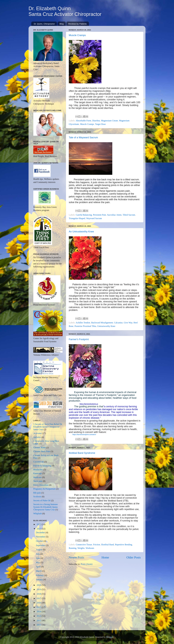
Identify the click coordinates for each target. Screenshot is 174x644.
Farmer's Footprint (79, 339)
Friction (97, 545)
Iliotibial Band (108, 545)
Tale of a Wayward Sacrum (83, 137)
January (40, 580)
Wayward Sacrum (94, 218)
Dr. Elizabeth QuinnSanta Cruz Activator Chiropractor (65, 11)
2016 (39, 603)
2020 (39, 585)
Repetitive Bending (123, 545)
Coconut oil (38, 462)
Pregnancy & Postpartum (44, 489)
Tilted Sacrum (129, 215)
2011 (39, 625)
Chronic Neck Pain (42, 451)
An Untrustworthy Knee (81, 232)
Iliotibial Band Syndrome (82, 453)
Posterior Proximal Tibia (85, 326)
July (38, 554)
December (41, 533)
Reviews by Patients (78, 24)
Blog (62, 24)
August (39, 550)
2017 (39, 598)
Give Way (128, 323)
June (38, 558)
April (38, 567)
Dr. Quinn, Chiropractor (44, 24)
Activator (37, 433)
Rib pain (37, 493)
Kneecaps (38, 473)
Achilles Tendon (83, 323)
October (40, 541)
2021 (39, 529)
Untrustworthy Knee (106, 326)
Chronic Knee (39, 448)
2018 (39, 594)
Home (105, 557)
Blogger (110, 637)
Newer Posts (76, 557)
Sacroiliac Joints (114, 215)
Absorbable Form (83, 121)
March (39, 571)
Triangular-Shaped (77, 218)
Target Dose (100, 124)
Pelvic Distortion (41, 485)
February (40, 575)
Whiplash (38, 514)
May (38, 563)
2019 (39, 589)
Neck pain (38, 481)
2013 (39, 616)
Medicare (37, 477)
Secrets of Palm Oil (42, 501)
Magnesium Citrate (109, 121)
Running (73, 548)
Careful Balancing (84, 215)
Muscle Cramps (77, 35)
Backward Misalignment (102, 323)
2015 (39, 607)
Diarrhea (96, 121)
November (41, 537)
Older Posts (134, 557)
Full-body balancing (42, 466)
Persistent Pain (100, 215)
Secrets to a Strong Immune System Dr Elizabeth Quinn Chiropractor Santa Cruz (46, 507)
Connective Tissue (84, 545)
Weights (81, 548)
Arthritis (37, 437)
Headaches (38, 470)
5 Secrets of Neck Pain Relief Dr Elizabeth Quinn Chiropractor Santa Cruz (48, 427)
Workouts (90, 548)
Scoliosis (37, 497)
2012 (39, 621)
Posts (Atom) (87, 564)
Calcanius (118, 323)
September (41, 545)
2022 (39, 524)
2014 (39, 612)
